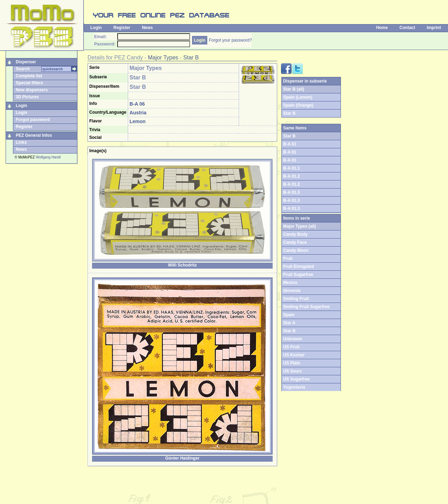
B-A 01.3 (292, 192)
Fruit (288, 258)
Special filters (29, 83)
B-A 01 (290, 144)
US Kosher (294, 355)
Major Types (163, 58)
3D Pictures (27, 97)
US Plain (292, 363)
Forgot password (33, 120)
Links (21, 142)
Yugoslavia (294, 387)
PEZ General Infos (34, 135)
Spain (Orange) (298, 105)
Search (23, 69)
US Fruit (291, 347)
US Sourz (292, 371)
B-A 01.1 (292, 168)
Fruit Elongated (299, 267)
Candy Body (295, 234)
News (147, 28)
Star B (191, 58)
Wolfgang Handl (48, 157)
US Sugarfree (296, 379)
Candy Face (295, 242)
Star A (289, 323)
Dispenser (26, 62)
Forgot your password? (230, 40)
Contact (407, 28)
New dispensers (32, 90)
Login (96, 28)
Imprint (434, 28)
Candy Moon (296, 250)
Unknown (293, 339)
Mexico (290, 283)
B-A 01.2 (292, 176)
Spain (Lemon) (298, 97)
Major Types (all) (300, 226)
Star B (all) (294, 89)
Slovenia (292, 291)
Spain (289, 315)
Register (122, 28)
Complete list (29, 76)
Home (382, 28)
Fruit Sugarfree (298, 275)
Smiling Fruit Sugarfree (306, 307)
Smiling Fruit (296, 299)
